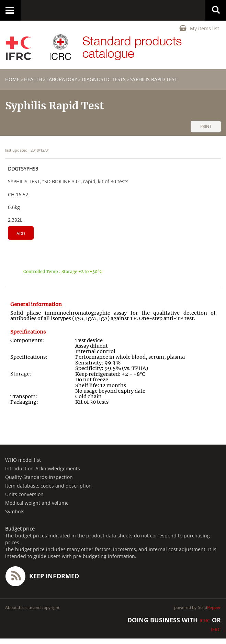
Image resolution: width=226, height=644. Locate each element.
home (12, 79)
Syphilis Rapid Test (154, 79)
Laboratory (62, 79)
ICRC (205, 620)
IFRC (216, 629)
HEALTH (33, 79)
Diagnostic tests (104, 79)
